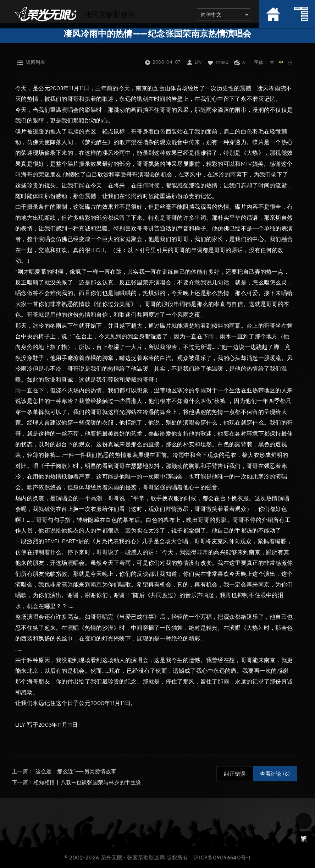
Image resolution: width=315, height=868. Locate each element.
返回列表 (35, 62)
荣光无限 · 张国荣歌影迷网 (133, 857)
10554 (222, 63)
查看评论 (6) (275, 774)
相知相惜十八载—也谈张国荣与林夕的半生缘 (87, 782)
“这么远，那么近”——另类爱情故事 (75, 771)
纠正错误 (235, 774)
